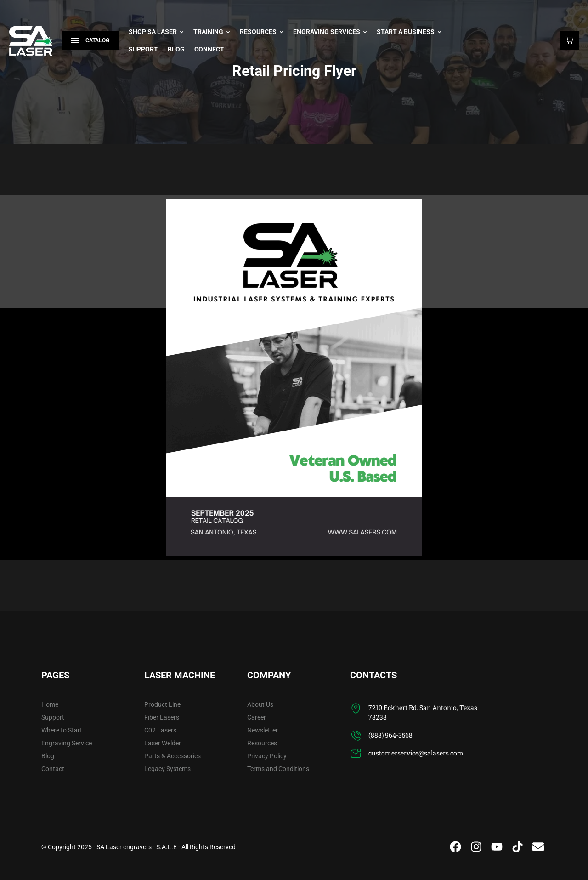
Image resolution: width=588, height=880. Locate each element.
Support (143, 49)
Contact (53, 769)
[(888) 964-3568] (356, 736)
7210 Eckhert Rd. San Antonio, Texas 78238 (423, 712)
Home (50, 704)
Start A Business (409, 32)
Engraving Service (67, 743)
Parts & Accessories (172, 756)
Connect (209, 49)
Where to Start (62, 730)
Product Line (162, 704)
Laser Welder (163, 743)
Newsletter (263, 730)
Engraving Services (330, 32)
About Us (260, 704)
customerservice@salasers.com (416, 753)
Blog (176, 49)
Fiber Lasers (162, 717)
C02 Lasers (160, 730)
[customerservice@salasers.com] (356, 754)
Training (212, 32)
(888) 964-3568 (390, 735)
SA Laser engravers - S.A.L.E (137, 847)
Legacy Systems (167, 769)
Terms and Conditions (278, 769)
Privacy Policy (267, 756)
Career (257, 717)
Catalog (90, 40)
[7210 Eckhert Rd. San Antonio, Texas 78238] (356, 708)
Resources (262, 32)
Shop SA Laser (156, 32)
